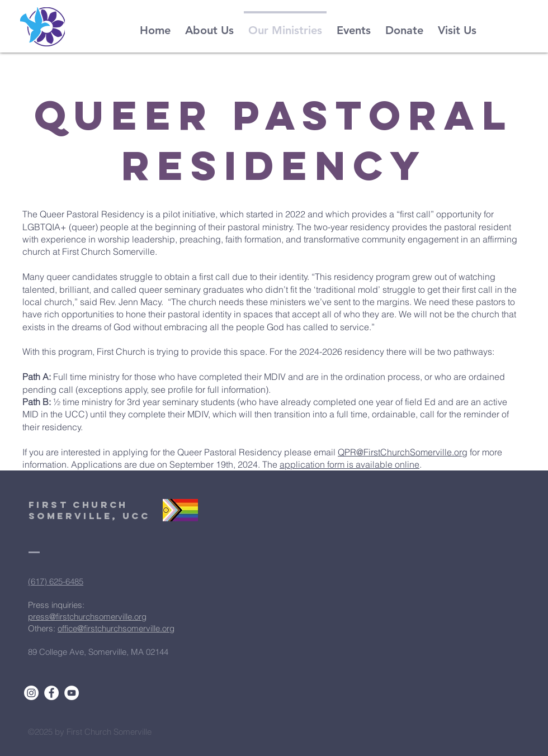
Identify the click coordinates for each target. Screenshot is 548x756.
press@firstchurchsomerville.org (87, 617)
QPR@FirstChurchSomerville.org (403, 452)
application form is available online (349, 464)
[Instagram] (31, 693)
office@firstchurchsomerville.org (116, 628)
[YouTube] (72, 693)
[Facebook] (51, 693)
